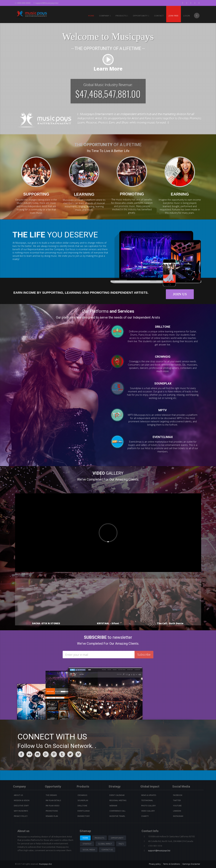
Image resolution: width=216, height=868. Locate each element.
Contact (159, 16)
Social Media (89, 850)
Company (105, 16)
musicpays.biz (45, 864)
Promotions (52, 811)
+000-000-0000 (23, 3)
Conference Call (117, 811)
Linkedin (177, 811)
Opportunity (141, 16)
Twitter (177, 800)
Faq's (121, 844)
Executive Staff (21, 806)
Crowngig (82, 795)
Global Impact (105, 844)
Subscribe (144, 654)
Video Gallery (148, 811)
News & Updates (149, 795)
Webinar (113, 806)
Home (91, 16)
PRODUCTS (122, 16)
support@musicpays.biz (46, 3)
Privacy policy (155, 864)
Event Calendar (117, 795)
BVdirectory (84, 816)
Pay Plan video (53, 806)
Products (99, 838)
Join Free (174, 16)
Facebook (178, 795)
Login (187, 16)
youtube (177, 806)
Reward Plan (52, 816)
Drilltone (82, 806)
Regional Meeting (118, 800)
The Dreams (51, 795)
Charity (145, 816)
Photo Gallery (148, 806)
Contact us (107, 850)
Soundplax (83, 800)
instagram (178, 816)
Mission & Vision (22, 800)
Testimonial (147, 800)
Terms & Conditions (172, 864)
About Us (18, 795)
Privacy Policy (21, 816)
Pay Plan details (53, 800)
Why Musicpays (21, 811)
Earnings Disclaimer (191, 864)
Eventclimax (84, 811)
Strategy (87, 844)
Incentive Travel (117, 816)
